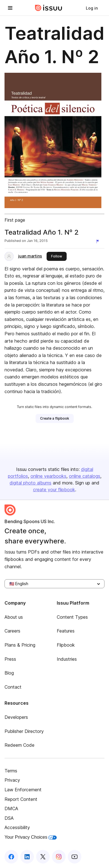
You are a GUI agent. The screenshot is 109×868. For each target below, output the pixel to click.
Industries (67, 659)
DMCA (11, 808)
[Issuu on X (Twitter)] (43, 857)
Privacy (12, 780)
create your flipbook (54, 490)
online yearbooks (48, 476)
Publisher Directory (24, 731)
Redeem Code (19, 745)
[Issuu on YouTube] (75, 857)
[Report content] (99, 241)
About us (14, 617)
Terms (11, 771)
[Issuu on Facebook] (11, 857)
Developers (16, 717)
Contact (13, 687)
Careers (12, 631)
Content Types (72, 617)
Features (66, 631)
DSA (9, 818)
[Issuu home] (49, 8)
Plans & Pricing (20, 645)
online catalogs (85, 476)
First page (15, 220)
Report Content (21, 799)
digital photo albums (30, 483)
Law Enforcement (23, 790)
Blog (9, 673)
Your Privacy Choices (31, 837)
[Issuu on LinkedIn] (27, 857)
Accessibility (17, 827)
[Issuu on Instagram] (59, 857)
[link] (92, 8)
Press (10, 659)
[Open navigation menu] (10, 8)
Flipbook (66, 645)
